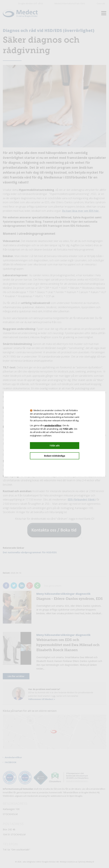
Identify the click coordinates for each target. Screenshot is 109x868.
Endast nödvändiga (55, 456)
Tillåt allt (55, 446)
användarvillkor (53, 425)
